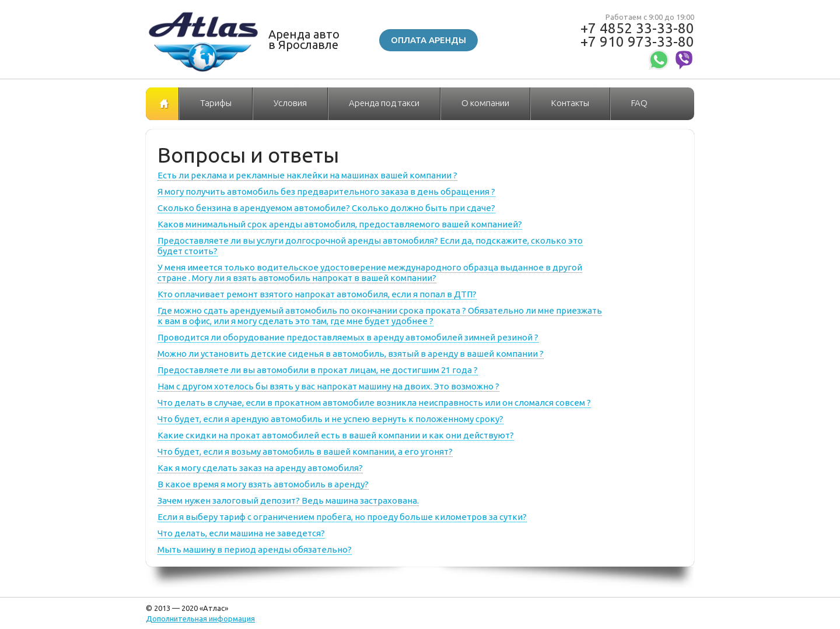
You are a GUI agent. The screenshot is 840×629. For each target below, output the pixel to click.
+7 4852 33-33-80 (637, 28)
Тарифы (216, 103)
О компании (485, 103)
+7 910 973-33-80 (637, 42)
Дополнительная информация (200, 619)
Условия (290, 103)
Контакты (570, 103)
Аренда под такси (384, 103)
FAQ (639, 103)
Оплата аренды (428, 40)
